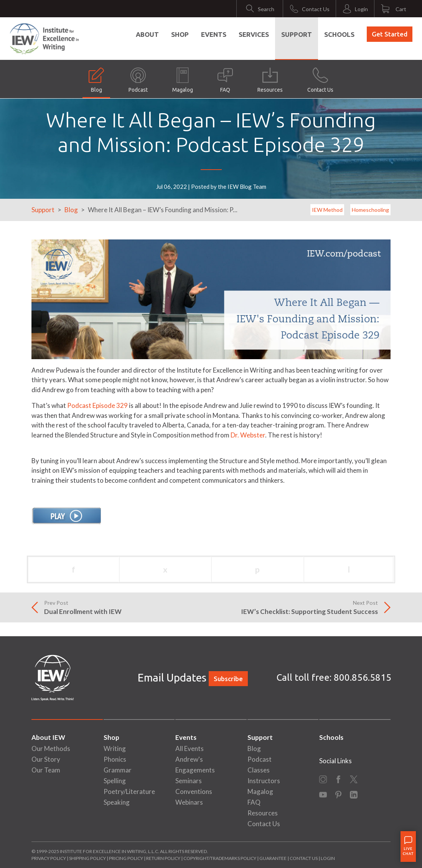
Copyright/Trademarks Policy (220, 858)
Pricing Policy (126, 858)
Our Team (46, 770)
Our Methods (51, 748)
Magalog (183, 80)
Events (214, 34)
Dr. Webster (248, 435)
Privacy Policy (49, 858)
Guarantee (273, 858)
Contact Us (320, 80)
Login (328, 858)
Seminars (189, 781)
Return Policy (163, 858)
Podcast (138, 80)
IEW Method (327, 210)
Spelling (115, 781)
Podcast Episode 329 (97, 405)
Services (254, 34)
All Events (190, 748)
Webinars (189, 802)
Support (297, 34)
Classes (259, 770)
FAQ (225, 80)
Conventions (194, 791)
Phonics (115, 759)
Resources (270, 80)
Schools (339, 34)
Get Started (390, 34)
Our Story (46, 759)
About (147, 34)
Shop (180, 34)
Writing (115, 748)
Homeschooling (370, 210)
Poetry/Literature (129, 791)
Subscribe (228, 679)
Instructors (264, 781)
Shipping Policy (87, 858)
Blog (96, 80)
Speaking (117, 802)
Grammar (118, 770)
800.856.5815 (363, 677)
